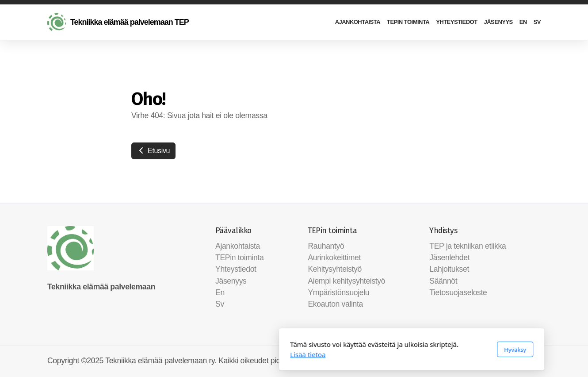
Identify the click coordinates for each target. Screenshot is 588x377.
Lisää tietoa (190, 354)
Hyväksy (397, 350)
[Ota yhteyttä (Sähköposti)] (534, 362)
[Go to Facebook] (521, 362)
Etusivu (153, 151)
